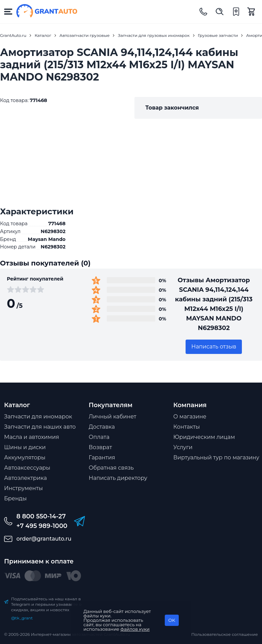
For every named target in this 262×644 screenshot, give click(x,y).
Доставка (102, 427)
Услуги (183, 447)
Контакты (187, 427)
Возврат (100, 447)
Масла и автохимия (32, 437)
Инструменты (24, 488)
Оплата (99, 437)
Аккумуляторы (25, 457)
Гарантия (102, 457)
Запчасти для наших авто (40, 427)
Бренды (15, 498)
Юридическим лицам (204, 437)
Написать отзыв (214, 347)
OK (172, 620)
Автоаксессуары (27, 468)
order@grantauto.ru (44, 539)
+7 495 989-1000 (42, 526)
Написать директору (118, 478)
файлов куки (135, 629)
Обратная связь (111, 468)
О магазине (190, 417)
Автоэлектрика (25, 478)
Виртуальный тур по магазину (216, 457)
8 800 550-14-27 (41, 516)
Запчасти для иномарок (38, 417)
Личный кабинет (113, 417)
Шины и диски (25, 447)
